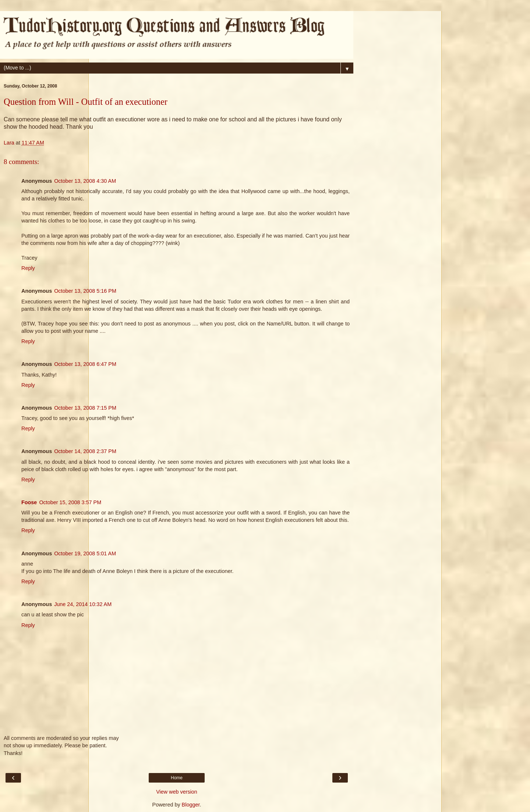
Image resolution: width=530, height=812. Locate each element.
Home (177, 778)
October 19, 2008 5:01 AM (85, 553)
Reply (28, 268)
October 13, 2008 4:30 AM (85, 181)
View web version (177, 792)
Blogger (191, 805)
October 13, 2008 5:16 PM (85, 291)
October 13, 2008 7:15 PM (85, 408)
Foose (29, 502)
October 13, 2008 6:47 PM (85, 364)
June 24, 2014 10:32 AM (83, 604)
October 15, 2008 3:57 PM (70, 502)
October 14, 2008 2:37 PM (85, 451)
